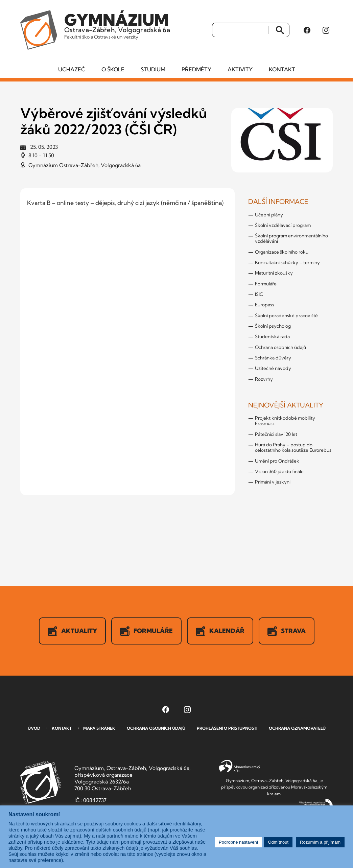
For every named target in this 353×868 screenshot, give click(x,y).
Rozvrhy (264, 379)
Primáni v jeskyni (273, 482)
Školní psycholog (273, 326)
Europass (265, 305)
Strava (287, 631)
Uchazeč (72, 69)
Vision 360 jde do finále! (280, 471)
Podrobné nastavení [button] (238, 842)
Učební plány (269, 215)
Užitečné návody (273, 368)
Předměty (196, 69)
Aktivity (240, 69)
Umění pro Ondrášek (277, 461)
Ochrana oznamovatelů (297, 728)
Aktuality (72, 631)
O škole (113, 69)
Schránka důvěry (273, 358)
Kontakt (282, 69)
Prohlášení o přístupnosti (227, 728)
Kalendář (220, 631)
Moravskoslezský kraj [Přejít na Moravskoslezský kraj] (240, 766)
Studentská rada (272, 336)
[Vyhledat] (241, 30)
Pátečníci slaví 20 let (276, 434)
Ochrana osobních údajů (280, 347)
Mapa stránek (99, 728)
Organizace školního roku (282, 252)
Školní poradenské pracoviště (286, 315)
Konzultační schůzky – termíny (287, 262)
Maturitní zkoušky (274, 273)
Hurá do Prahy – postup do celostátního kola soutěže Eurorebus (293, 447)
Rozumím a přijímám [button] (320, 842)
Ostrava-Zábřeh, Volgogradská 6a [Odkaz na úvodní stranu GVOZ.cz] (117, 25)
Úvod (34, 728)
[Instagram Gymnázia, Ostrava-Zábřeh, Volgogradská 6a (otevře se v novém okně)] (326, 30)
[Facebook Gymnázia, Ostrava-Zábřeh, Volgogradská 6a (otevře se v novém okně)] (307, 30)
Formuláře (266, 284)
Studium (153, 69)
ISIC (259, 294)
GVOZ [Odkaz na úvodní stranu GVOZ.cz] (41, 782)
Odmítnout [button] (278, 842)
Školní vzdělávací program (283, 225)
